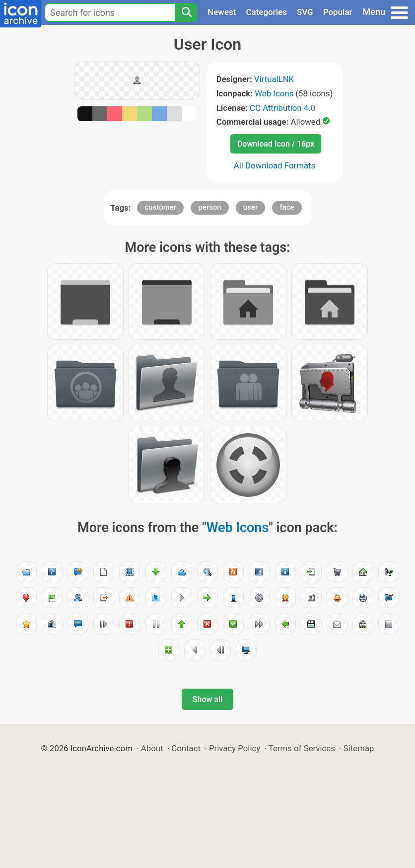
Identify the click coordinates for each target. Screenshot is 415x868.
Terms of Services (302, 748)
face (287, 207)
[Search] (186, 12)
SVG (305, 12)
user (250, 207)
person (209, 207)
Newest (222, 12)
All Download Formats (275, 165)
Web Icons (274, 93)
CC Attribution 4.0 (282, 108)
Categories (266, 12)
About (152, 748)
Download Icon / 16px (276, 144)
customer (160, 207)
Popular (338, 12)
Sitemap (359, 748)
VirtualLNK (274, 79)
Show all (207, 699)
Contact (186, 748)
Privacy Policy (235, 748)
